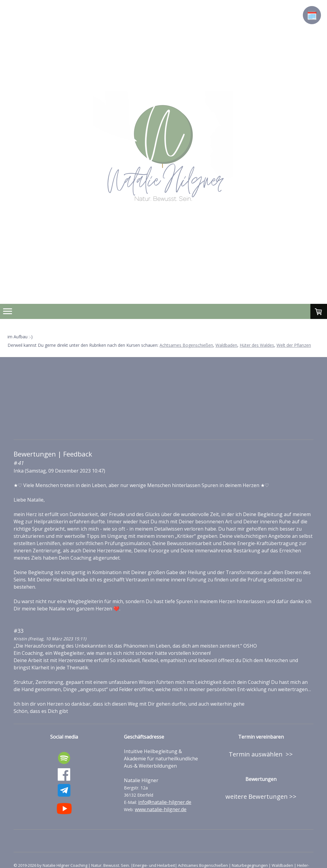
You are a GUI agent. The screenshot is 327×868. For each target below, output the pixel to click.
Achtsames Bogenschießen (186, 345)
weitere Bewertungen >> (261, 796)
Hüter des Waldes (257, 345)
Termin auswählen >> (261, 754)
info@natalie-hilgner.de (165, 802)
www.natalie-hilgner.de (161, 809)
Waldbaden (226, 345)
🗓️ (312, 15)
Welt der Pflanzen (294, 345)
